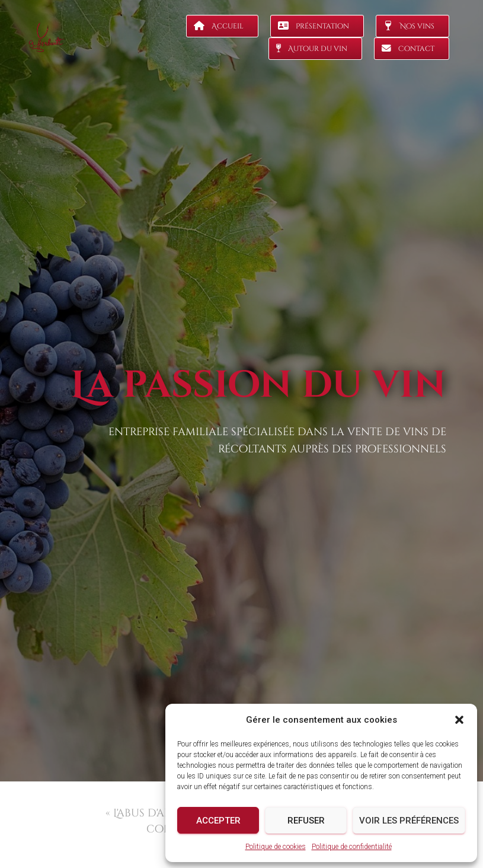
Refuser (306, 821)
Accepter (218, 821)
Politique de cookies (276, 847)
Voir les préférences (409, 821)
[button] (459, 720)
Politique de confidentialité (352, 847)
